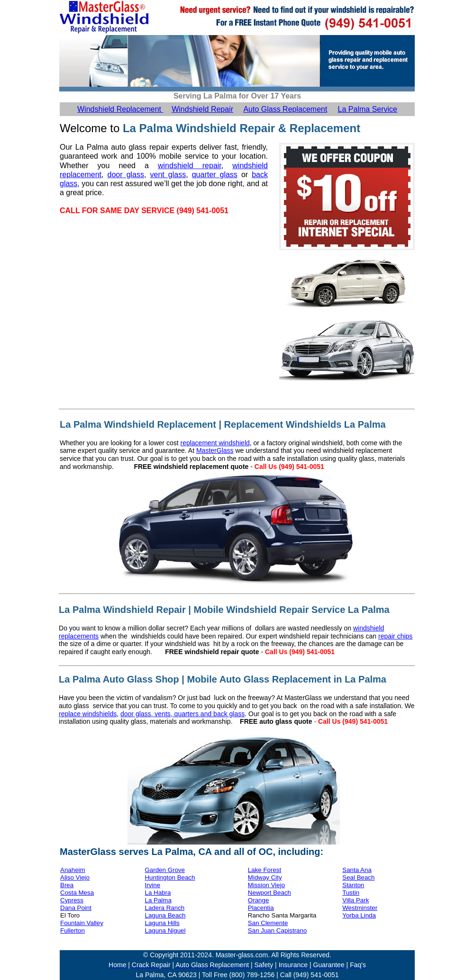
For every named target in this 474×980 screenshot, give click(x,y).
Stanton (353, 885)
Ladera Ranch (164, 908)
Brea (67, 885)
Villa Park (355, 900)
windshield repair (190, 166)
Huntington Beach (170, 877)
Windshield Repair (202, 109)
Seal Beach (358, 877)
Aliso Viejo (75, 877)
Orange (258, 900)
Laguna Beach (165, 915)
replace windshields (88, 714)
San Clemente (268, 923)
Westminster (360, 908)
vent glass (168, 175)
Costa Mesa (77, 893)
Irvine (152, 885)
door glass (126, 175)
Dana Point (76, 908)
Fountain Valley (82, 923)
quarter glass (215, 175)
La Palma (158, 900)
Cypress (72, 900)
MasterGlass (215, 450)
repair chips (395, 636)
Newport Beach (269, 893)
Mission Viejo (266, 885)
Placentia (261, 908)
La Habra (158, 893)
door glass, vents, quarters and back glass (182, 714)
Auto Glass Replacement (285, 109)
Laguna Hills (162, 923)
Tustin (351, 893)
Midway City (265, 877)
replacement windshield (215, 443)
